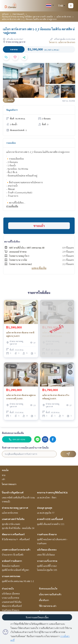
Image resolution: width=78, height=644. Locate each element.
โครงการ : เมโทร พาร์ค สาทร (62, 42)
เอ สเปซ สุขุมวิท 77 (46, 513)
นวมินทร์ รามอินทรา (12, 561)
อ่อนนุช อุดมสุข (45, 508)
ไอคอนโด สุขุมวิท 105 (47, 570)
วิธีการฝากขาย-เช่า (48, 606)
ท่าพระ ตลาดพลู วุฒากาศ (15, 508)
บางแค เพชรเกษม (11, 576)
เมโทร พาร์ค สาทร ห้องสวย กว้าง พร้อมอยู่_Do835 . (56, 397)
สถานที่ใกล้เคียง (12, 241)
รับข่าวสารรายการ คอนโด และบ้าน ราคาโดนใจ (25, 448)
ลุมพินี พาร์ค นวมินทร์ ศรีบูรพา (15, 570)
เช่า (3, 479)
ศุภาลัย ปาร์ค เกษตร (11, 524)
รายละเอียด (11, 143)
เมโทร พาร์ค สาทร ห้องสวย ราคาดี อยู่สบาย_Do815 (20, 334)
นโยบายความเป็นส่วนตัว (50, 594)
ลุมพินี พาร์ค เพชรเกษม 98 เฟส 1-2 (18, 581)
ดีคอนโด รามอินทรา (11, 566)
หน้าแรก (5, 14)
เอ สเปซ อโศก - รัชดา (47, 497)
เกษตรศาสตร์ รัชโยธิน (13, 519)
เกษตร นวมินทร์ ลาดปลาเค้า (16, 550)
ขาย (4, 475)
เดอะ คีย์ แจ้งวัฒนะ (46, 555)
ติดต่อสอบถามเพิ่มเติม (13, 433)
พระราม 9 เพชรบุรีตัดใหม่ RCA (52, 492)
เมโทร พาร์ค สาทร (64, 17)
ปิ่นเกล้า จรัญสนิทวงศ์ (13, 492)
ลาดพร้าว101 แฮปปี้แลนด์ (50, 519)
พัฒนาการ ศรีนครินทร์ (13, 534)
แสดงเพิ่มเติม (39, 268)
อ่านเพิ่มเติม (12, 206)
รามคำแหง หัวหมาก (47, 534)
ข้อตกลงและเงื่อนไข (48, 588)
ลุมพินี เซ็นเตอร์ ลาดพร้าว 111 (51, 524)
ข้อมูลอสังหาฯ (12, 110)
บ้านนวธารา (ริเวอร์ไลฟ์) (13, 555)
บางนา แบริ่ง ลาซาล (47, 561)
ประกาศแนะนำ (18, 14)
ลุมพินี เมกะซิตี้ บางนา (47, 566)
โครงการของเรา (9, 484)
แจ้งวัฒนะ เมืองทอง (47, 550)
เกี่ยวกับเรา (44, 600)
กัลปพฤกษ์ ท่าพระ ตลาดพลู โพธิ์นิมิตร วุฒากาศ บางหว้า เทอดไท (27, 17)
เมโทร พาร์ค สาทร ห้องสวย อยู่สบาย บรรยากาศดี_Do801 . (21, 397)
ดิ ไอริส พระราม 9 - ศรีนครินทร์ (16, 539)
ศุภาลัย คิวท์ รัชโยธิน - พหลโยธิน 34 (18, 528)
